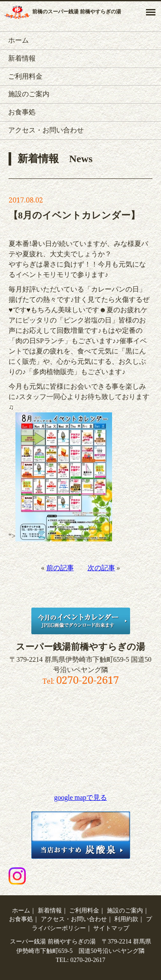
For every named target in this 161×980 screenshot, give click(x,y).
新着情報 (22, 58)
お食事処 (22, 112)
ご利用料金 (25, 76)
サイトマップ (111, 928)
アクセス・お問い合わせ (46, 130)
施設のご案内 (29, 94)
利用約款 (126, 919)
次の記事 (101, 568)
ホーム (18, 40)
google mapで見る (80, 797)
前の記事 (60, 568)
